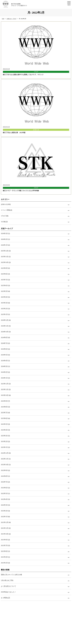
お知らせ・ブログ (12, 19)
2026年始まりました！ (8, 592)
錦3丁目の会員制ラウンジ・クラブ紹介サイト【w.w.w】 (10, 4)
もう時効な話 (5, 598)
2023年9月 (4, 401)
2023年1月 (4, 447)
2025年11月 (5, 257)
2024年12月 (5, 320)
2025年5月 (4, 291)
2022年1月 (4, 517)
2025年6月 (4, 285)
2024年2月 (4, 372)
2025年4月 (4, 297)
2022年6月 (4, 488)
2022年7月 (4, 482)
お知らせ (4, 204)
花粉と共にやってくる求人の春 (11, 575)
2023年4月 (4, 430)
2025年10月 (5, 262)
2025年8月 (4, 274)
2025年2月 (4, 309)
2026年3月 (4, 233)
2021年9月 (4, 540)
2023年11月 (5, 389)
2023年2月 (4, 441)
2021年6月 (4, 551)
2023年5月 (4, 424)
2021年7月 (4, 545)
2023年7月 (4, 413)
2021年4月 (4, 557)
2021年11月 (5, 528)
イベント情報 (5, 210)
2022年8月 (4, 476)
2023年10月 (5, 395)
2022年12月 (5, 453)
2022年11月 (5, 459)
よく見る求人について (8, 586)
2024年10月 (5, 332)
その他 (3, 222)
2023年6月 (4, 418)
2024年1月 (4, 378)
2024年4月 (4, 361)
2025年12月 (5, 251)
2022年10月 (5, 465)
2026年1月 (4, 245)
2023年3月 (4, 436)
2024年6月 (4, 349)
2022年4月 (4, 499)
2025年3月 (4, 303)
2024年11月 (5, 326)
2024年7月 (4, 343)
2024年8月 (4, 337)
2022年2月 (4, 511)
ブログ (3, 216)
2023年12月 (5, 384)
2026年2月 (4, 239)
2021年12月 (5, 522)
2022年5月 (4, 493)
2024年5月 (4, 355)
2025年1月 (4, 314)
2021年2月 (4, 563)
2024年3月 (4, 366)
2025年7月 (4, 280)
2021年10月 (5, 534)
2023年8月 (4, 407)
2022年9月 (4, 470)
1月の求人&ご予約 (7, 580)
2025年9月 (4, 268)
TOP (3, 19)
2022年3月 (4, 505)
